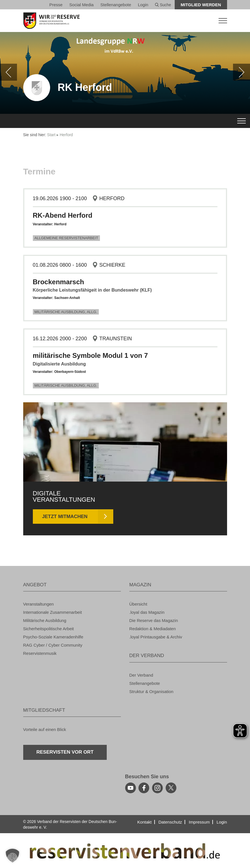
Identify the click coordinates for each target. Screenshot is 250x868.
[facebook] (144, 788)
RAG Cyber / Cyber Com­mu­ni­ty (53, 645)
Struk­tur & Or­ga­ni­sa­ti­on (151, 691)
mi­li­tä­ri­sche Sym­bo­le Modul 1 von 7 (90, 355)
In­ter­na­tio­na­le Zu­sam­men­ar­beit (53, 612)
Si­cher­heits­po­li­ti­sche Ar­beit (49, 629)
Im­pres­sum (199, 822)
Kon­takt (145, 822)
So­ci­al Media (82, 5)
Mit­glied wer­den (201, 5)
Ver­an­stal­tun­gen (39, 604)
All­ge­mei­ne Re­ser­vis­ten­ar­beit (66, 238)
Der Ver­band (141, 675)
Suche (163, 5)
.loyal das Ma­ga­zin (147, 612)
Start (51, 135)
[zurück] (8, 72)
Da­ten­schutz (170, 822)
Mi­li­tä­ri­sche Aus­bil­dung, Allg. (66, 312)
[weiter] (242, 72)
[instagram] (157, 788)
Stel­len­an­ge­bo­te (116, 5)
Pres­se (56, 5)
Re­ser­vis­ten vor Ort (65, 752)
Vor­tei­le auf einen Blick (45, 729)
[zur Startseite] (125, 21)
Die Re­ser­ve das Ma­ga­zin (154, 620)
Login (143, 5)
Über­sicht (138, 604)
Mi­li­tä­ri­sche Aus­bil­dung (45, 620)
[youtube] (131, 788)
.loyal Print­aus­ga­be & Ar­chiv (156, 637)
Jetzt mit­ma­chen (65, 517)
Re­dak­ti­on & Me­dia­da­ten (153, 629)
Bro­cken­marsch (58, 282)
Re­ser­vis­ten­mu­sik (40, 653)
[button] (12, 856)
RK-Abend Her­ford (63, 215)
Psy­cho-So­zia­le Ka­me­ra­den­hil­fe (53, 637)
